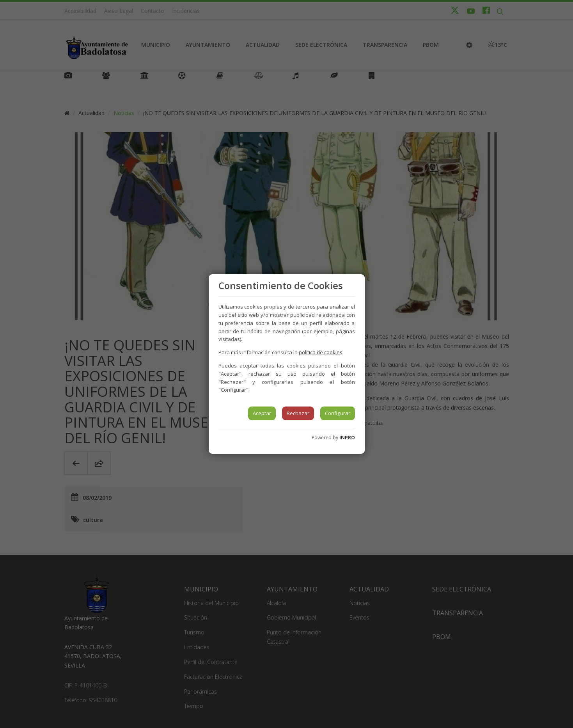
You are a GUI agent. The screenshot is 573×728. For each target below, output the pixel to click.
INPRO (347, 438)
